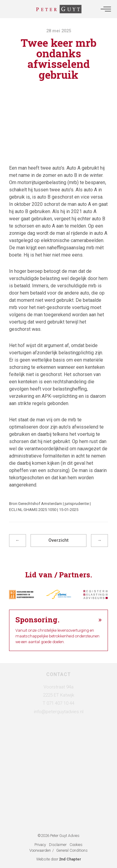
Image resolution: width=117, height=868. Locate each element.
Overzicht (58, 540)
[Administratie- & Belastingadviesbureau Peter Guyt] (59, 9)
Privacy (40, 845)
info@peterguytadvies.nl (59, 712)
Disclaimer (58, 845)
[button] (106, 9)
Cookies (76, 845)
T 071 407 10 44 (58, 703)
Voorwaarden (40, 850)
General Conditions (72, 850)
